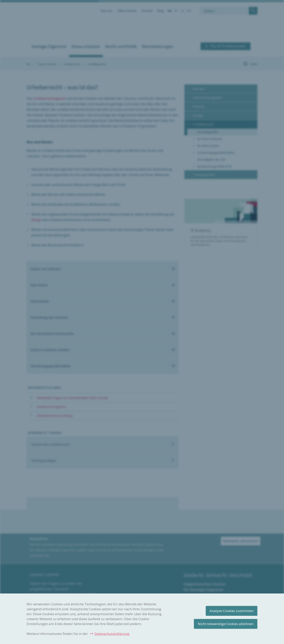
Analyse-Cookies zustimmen (232, 611)
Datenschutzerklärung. (112, 634)
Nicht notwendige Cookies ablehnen (226, 624)
